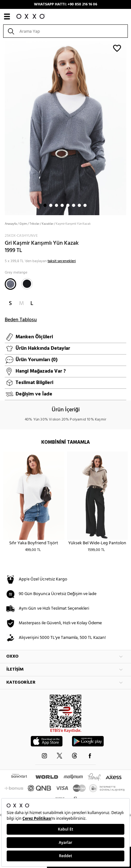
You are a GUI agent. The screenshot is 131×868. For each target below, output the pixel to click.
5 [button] (68, 205)
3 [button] (56, 205)
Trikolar (34, 224)
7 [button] (79, 205)
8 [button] (85, 205)
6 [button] (74, 205)
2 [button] (51, 205)
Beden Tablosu (21, 320)
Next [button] (3, 127)
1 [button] (45, 205)
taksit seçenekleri (62, 261)
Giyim (23, 224)
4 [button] (62, 205)
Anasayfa (11, 224)
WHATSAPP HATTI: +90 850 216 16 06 (65, 4)
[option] (65, 127)
